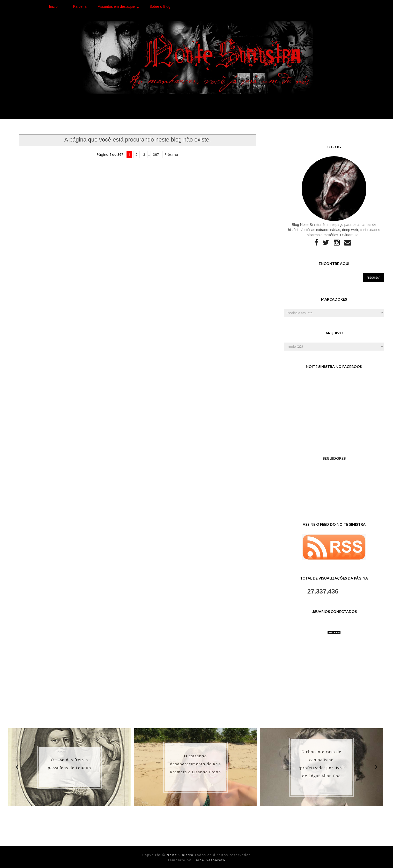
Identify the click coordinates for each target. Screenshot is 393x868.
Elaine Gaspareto (209, 860)
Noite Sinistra (181, 855)
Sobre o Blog (160, 6)
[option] (69, 767)
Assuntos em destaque (116, 6)
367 (156, 155)
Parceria (80, 6)
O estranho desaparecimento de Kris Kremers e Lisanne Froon (195, 764)
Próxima (171, 155)
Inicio (53, 6)
